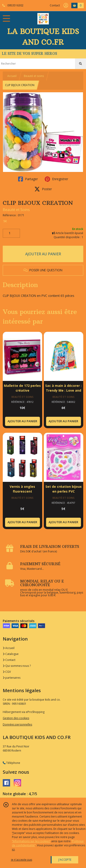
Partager (28, 179)
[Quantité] (11, 233)
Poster (43, 189)
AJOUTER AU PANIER (43, 254)
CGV (7, 672)
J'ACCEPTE (65, 860)
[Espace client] (66, 5)
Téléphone (11, 763)
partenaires (12, 678)
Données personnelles (17, 724)
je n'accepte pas (22, 860)
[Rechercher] (80, 64)
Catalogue (11, 654)
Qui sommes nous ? (17, 666)
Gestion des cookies (16, 718)
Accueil (12, 76)
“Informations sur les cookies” (31, 841)
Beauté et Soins (16, 210)
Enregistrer (56, 179)
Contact (55, 5)
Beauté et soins (34, 76)
